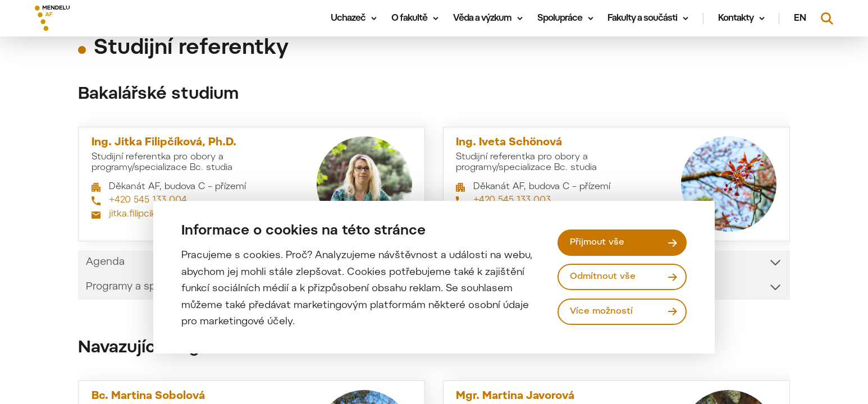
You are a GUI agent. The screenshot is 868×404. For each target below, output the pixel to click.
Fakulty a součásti (642, 19)
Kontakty (736, 19)
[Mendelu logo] (101, 18)
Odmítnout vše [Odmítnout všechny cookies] (603, 277)
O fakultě (409, 19)
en (800, 19)
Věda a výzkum (482, 19)
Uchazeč (348, 19)
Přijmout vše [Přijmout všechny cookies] (597, 242)
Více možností (601, 311)
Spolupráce (560, 19)
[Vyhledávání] (827, 19)
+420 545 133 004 (148, 200)
